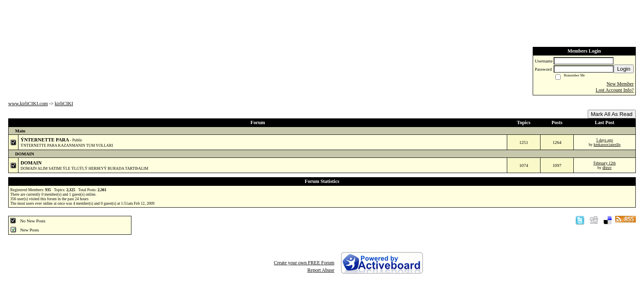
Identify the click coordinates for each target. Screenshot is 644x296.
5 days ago (604, 140)
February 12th (605, 163)
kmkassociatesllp (607, 145)
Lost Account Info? (615, 90)
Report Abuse (321, 270)
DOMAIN (31, 163)
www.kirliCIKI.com (28, 104)
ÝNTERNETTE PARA (45, 140)
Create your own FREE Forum (304, 263)
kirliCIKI (64, 104)
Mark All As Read (612, 114)
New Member (620, 84)
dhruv (607, 168)
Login (624, 69)
